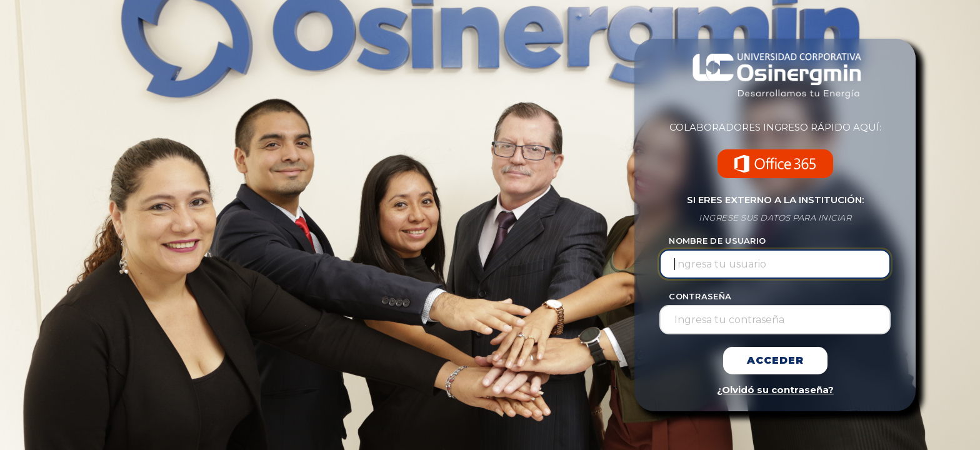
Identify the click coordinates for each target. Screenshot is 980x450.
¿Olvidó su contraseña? (775, 390)
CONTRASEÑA (700, 296)
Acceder (775, 360)
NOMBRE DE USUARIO (717, 241)
